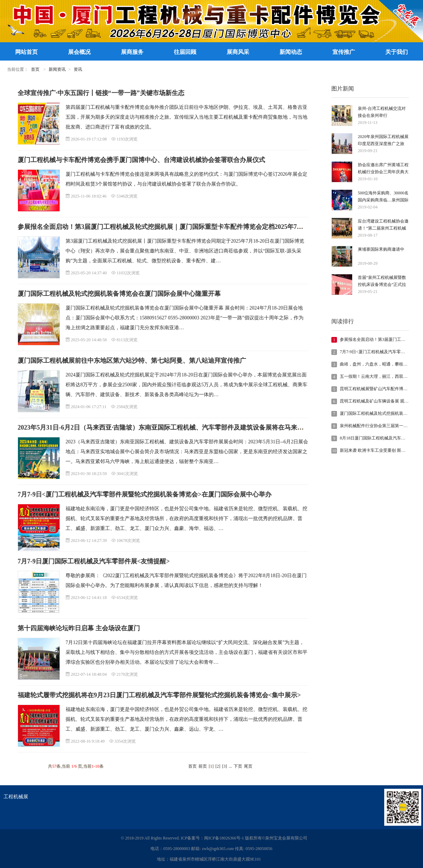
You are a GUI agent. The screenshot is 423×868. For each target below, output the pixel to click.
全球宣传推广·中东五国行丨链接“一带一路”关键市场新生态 (101, 93)
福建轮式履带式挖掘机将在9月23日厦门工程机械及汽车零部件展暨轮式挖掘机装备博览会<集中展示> (159, 695)
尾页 (248, 766)
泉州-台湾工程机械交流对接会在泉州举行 (382, 112)
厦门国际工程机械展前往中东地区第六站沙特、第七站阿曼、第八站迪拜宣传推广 (132, 361)
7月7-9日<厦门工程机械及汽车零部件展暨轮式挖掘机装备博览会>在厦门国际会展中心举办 (145, 494)
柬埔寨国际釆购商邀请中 (381, 249)
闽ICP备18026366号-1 (224, 838)
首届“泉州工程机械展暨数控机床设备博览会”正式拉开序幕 (382, 282)
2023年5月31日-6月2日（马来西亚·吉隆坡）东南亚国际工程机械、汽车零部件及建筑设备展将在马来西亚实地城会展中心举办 (192, 427)
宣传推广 (344, 52)
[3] (225, 766)
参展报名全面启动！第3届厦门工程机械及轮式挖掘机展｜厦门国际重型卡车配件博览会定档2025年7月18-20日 (171, 227)
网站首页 (26, 52)
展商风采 (238, 52)
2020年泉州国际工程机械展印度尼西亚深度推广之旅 (383, 140)
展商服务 (132, 52)
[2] (218, 766)
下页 (238, 766)
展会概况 (79, 52)
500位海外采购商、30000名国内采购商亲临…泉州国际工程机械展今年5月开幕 (383, 197)
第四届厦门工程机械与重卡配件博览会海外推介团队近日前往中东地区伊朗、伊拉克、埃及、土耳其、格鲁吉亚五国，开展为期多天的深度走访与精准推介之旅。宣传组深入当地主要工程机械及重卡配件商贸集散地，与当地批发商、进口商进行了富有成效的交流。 (186, 117)
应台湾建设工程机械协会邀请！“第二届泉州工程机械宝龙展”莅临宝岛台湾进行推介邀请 (383, 225)
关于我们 (397, 52)
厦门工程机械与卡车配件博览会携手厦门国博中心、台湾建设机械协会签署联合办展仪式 (141, 160)
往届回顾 (185, 52)
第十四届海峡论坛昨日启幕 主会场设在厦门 (79, 628)
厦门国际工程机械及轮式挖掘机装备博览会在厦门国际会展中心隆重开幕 (119, 294)
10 (334, 451)
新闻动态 (291, 52)
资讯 (78, 69)
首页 (35, 69)
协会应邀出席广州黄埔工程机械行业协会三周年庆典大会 (383, 169)
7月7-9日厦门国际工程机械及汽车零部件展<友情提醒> (94, 561)
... (230, 766)
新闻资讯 (57, 69)
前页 (203, 766)
